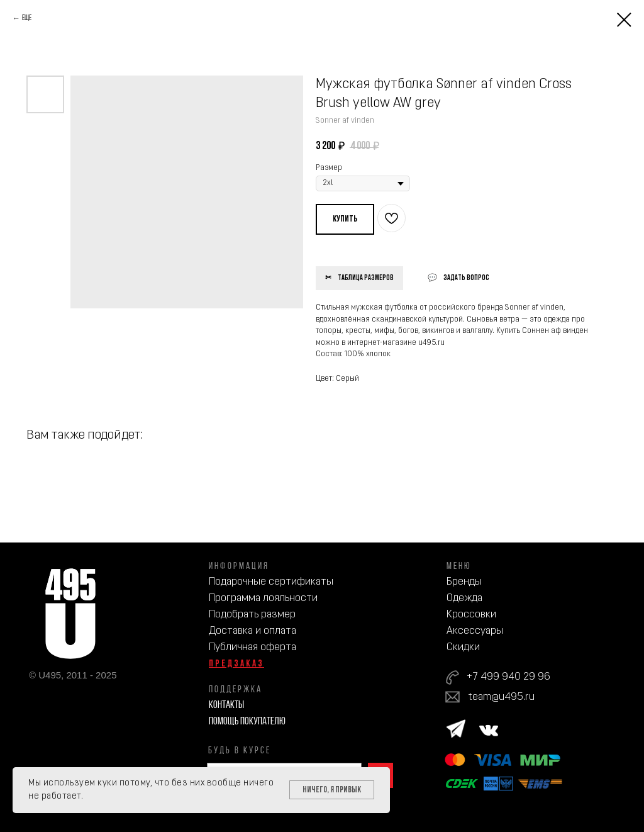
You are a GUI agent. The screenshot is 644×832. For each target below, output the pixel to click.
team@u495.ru (502, 697)
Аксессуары (475, 631)
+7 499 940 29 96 (508, 677)
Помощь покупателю (247, 722)
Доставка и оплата (253, 631)
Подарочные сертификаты (271, 582)
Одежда (464, 598)
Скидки (463, 647)
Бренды (464, 582)
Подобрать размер (252, 615)
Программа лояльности (263, 598)
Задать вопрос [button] (466, 278)
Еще (27, 18)
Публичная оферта (253, 647)
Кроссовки (471, 615)
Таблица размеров (366, 278)
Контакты (226, 705)
